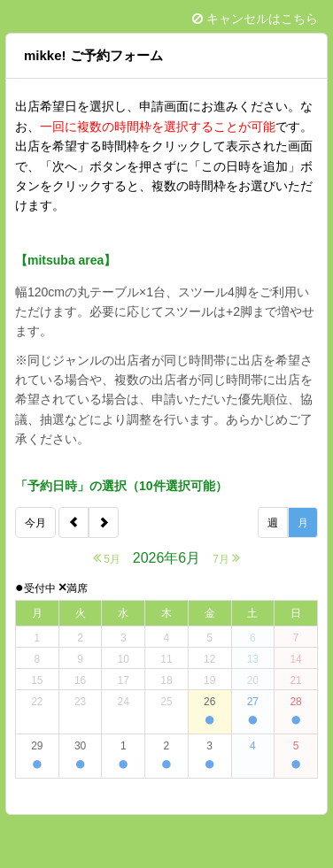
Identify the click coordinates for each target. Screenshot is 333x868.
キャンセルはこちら (255, 19)
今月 (35, 523)
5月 (107, 558)
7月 (226, 558)
